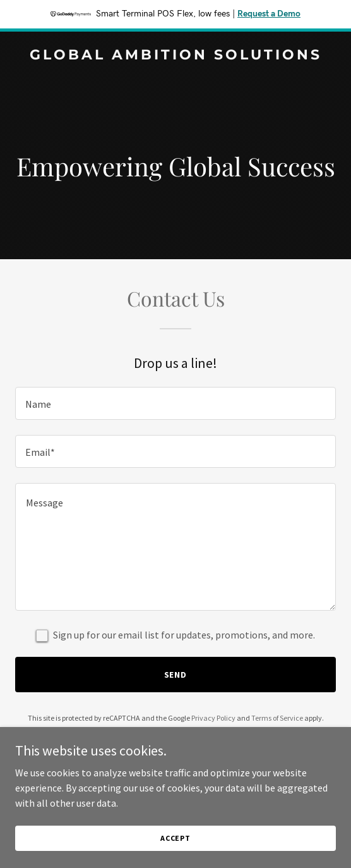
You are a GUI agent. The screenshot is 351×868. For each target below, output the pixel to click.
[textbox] (175, 403)
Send (176, 675)
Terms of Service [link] (277, 718)
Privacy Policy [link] (213, 718)
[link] (175, 56)
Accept (175, 838)
